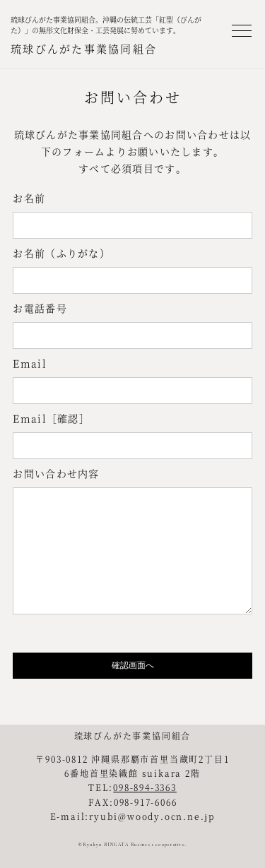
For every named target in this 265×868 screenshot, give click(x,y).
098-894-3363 (145, 787)
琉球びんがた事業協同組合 (84, 48)
